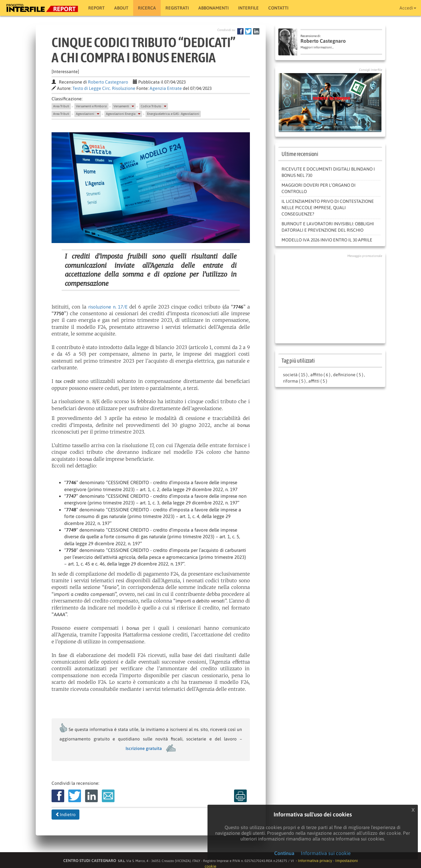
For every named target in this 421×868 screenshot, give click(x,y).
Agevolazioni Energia (121, 114)
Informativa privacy (315, 861)
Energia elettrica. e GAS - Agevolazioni (173, 114)
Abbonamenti (214, 8)
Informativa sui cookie (326, 853)
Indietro (65, 815)
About (121, 8)
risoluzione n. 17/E (108, 307)
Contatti (278, 8)
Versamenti (121, 106)
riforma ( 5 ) (294, 381)
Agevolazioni (85, 114)
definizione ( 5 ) (348, 375)
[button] (133, 106)
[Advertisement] (330, 299)
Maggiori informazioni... (317, 47)
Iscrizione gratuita (144, 748)
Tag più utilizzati (298, 361)
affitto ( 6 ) (320, 375)
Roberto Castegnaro (108, 82)
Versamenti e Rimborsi (91, 106)
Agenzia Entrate (166, 88)
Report (96, 8)
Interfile (248, 8)
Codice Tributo (151, 106)
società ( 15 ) (295, 375)
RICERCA (147, 8)
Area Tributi (61, 106)
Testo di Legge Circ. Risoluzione (104, 88)
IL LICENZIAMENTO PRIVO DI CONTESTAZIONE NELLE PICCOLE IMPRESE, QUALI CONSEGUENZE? (328, 208)
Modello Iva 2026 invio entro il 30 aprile (327, 240)
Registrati (177, 8)
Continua (284, 853)
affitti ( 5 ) (318, 381)
